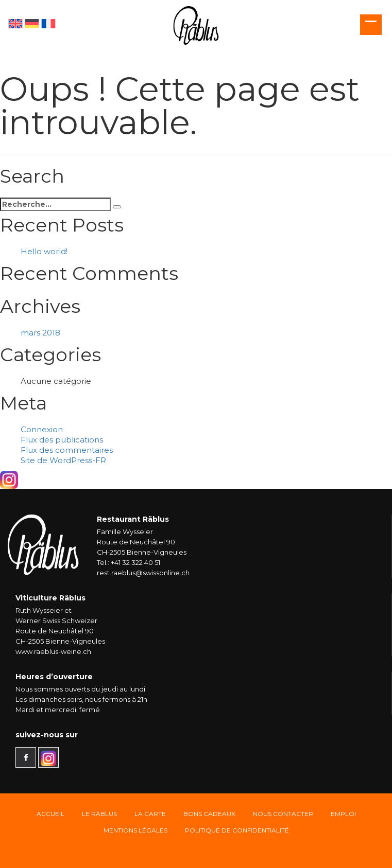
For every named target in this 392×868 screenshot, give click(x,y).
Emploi (343, 814)
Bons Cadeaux (209, 814)
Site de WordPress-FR (63, 460)
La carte (150, 814)
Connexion (42, 429)
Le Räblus (99, 814)
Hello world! (44, 251)
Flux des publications (62, 440)
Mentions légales (135, 830)
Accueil (50, 814)
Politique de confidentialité (237, 830)
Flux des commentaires (67, 450)
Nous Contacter (283, 814)
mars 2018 (40, 333)
